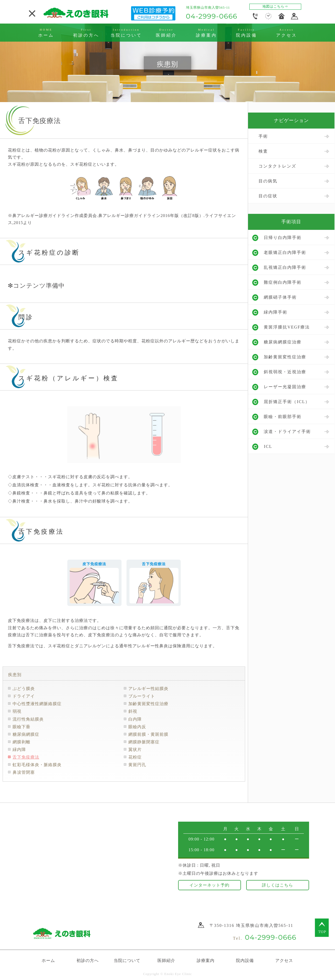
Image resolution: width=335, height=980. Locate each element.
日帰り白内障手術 (283, 238)
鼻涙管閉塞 (24, 772)
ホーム (48, 960)
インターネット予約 (209, 885)
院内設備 (245, 960)
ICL (268, 446)
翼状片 (135, 750)
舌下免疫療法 (26, 757)
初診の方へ (88, 960)
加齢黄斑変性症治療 (148, 704)
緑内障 (19, 750)
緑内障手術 (276, 312)
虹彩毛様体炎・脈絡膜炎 (37, 765)
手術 (263, 136)
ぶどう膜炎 (24, 689)
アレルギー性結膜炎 (148, 689)
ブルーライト (142, 696)
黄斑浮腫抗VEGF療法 (287, 327)
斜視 (133, 711)
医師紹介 (166, 960)
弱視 (17, 711)
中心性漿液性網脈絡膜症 (37, 704)
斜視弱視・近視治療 (285, 372)
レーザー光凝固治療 (285, 387)
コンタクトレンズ (277, 166)
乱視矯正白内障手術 (285, 267)
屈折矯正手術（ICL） (287, 402)
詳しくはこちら (278, 885)
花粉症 (135, 757)
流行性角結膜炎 (28, 719)
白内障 (135, 719)
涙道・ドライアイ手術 (287, 431)
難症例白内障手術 (283, 282)
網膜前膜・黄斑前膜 (148, 734)
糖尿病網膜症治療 (283, 342)
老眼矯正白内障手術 (285, 252)
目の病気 (268, 181)
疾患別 (15, 675)
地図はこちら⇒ (275, 7)
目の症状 (268, 196)
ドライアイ (24, 696)
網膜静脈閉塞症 (144, 742)
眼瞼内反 (137, 727)
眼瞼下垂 (21, 727)
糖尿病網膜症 (26, 734)
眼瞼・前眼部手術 (283, 417)
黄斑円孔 (137, 765)
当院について (127, 960)
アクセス (284, 960)
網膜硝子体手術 (280, 297)
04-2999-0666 (212, 16)
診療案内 (206, 960)
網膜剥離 (21, 742)
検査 (263, 151)
